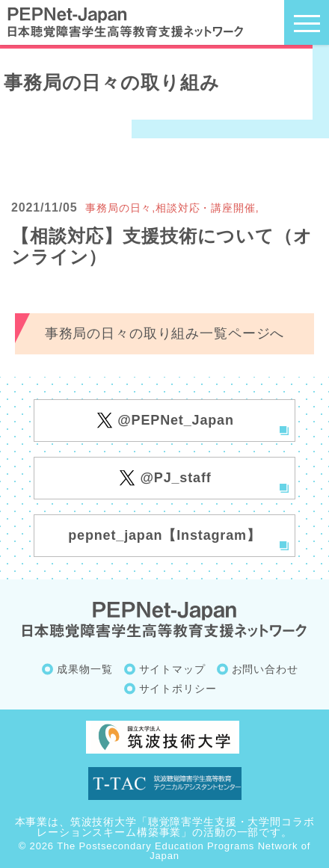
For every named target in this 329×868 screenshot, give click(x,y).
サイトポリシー (178, 689)
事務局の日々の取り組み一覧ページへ (164, 333)
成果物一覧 (84, 669)
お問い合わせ (265, 669)
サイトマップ (172, 669)
